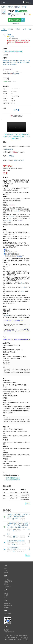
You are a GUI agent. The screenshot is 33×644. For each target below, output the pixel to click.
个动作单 (6, 81)
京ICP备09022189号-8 (15, 637)
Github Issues (8, 605)
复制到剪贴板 (15, 20)
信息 (4, 29)
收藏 (6, 79)
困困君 (10, 14)
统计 (24, 29)
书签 (21, 62)
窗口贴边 (11, 156)
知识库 (6, 583)
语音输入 (14, 64)
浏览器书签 (26, 62)
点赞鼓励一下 (8, 70)
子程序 (9, 64)
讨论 (18, 29)
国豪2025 (15, 543)
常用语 (15, 61)
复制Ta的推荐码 (12, 38)
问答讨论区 (7, 603)
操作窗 (5, 61)
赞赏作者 (11, 36)
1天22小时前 (18, 14)
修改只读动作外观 (19, 160)
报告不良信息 (9, 632)
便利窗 (24, 7)
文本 (24, 287)
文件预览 (10, 62)
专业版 (6, 573)
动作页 (5, 64)
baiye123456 (15, 518)
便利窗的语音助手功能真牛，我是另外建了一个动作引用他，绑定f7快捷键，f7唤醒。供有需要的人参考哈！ (18, 525)
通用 (5, 51)
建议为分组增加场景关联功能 (16, 541)
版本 (11, 29)
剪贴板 (7, 315)
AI (26, 61)
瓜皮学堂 (8, 587)
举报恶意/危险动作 (17, 116)
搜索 (18, 62)
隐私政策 (7, 630)
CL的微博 (8, 614)
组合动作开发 (8, 581)
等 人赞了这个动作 (14, 74)
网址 (22, 283)
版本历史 (7, 585)
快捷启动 (10, 61)
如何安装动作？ (16, 23)
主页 (6, 569)
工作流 (15, 62)
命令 (24, 61)
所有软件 (10, 7)
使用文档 (7, 579)
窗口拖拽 (19, 61)
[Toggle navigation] (4, 2)
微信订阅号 (7, 616)
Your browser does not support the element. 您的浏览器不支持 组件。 (16, 127)
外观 (6, 597)
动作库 (3, 7)
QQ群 (7, 607)
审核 (30, 29)
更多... (28, 504)
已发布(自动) (23, 11)
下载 (6, 571)
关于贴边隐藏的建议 (13, 548)
